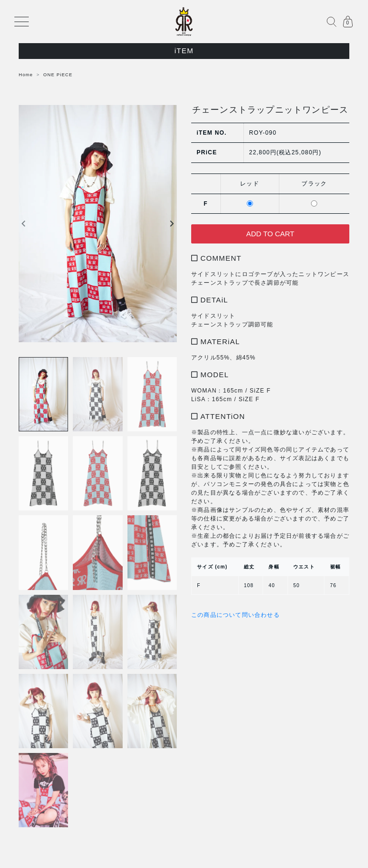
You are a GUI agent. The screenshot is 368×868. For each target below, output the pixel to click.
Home (26, 75)
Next (172, 224)
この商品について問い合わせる (236, 615)
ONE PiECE (58, 75)
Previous (23, 224)
